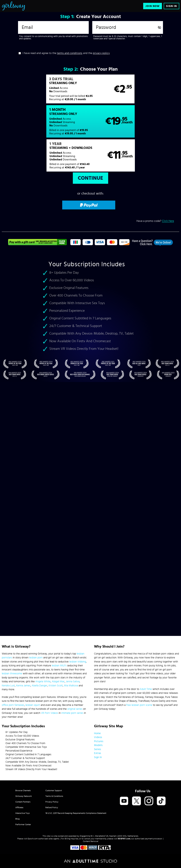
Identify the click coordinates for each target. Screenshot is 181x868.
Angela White (43, 681)
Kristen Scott (56, 686)
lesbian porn (36, 658)
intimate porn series (72, 713)
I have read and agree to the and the (66, 53)
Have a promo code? (155, 190)
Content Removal (91, 841)
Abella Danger (40, 686)
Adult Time (146, 689)
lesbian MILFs (59, 666)
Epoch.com (33, 839)
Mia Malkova (71, 686)
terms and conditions (70, 53)
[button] (46, 91)
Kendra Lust (8, 686)
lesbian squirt (33, 705)
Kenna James (23, 686)
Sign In (171, 6)
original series (75, 709)
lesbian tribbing (78, 662)
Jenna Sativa (73, 681)
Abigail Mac (58, 681)
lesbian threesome (12, 674)
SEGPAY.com (124, 839)
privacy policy (101, 53)
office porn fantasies (13, 705)
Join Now (153, 6)
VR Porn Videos (49, 713)
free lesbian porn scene (139, 705)
